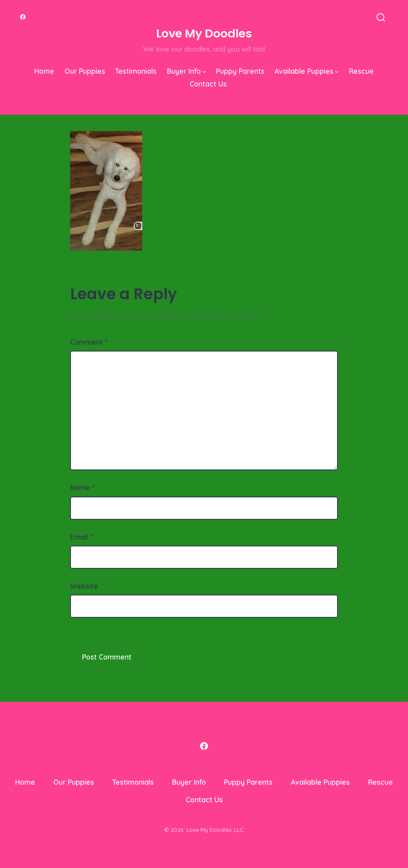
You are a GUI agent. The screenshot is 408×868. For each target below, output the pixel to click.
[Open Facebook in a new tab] (23, 17)
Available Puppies (307, 71)
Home (44, 71)
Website (84, 586)
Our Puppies (85, 71)
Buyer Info (186, 71)
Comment (89, 342)
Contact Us (208, 84)
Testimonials (136, 71)
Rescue (361, 71)
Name (82, 487)
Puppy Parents (240, 71)
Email (81, 537)
